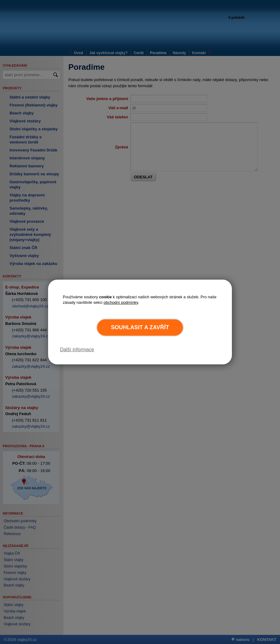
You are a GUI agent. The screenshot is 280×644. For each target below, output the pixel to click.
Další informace (77, 350)
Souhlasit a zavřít (140, 327)
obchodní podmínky (121, 302)
